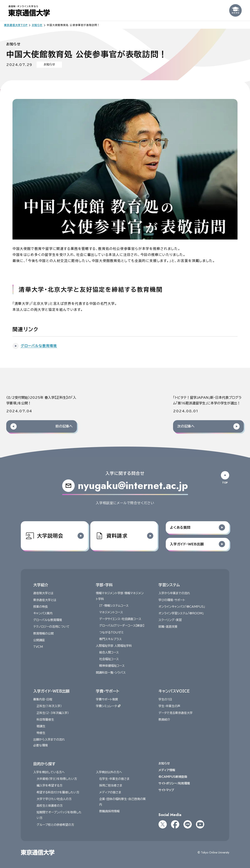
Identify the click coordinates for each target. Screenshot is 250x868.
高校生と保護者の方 (50, 806)
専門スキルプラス (110, 639)
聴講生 (41, 726)
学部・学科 (104, 585)
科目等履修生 (45, 720)
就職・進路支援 (168, 627)
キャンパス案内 (43, 613)
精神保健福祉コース (112, 666)
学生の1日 (165, 700)
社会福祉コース (109, 659)
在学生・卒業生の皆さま (114, 779)
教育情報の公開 (43, 633)
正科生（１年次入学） (49, 706)
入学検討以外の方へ (109, 772)
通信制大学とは (43, 593)
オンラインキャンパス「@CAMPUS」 (182, 607)
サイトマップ (166, 790)
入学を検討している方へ (49, 772)
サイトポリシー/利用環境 (174, 784)
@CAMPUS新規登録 (173, 777)
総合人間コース (109, 653)
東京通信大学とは (45, 600)
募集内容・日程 (43, 700)
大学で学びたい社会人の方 (54, 799)
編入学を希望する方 (50, 786)
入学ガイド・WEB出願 (51, 691)
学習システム (169, 585)
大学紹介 (41, 585)
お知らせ (164, 763)
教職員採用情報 (109, 811)
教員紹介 (164, 720)
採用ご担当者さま (111, 786)
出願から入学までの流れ (49, 740)
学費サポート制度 (107, 700)
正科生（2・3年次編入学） (53, 713)
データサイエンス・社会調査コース (120, 619)
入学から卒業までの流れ (174, 593)
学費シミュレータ (108, 706)
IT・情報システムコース (114, 606)
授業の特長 (41, 607)
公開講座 (39, 640)
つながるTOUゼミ (111, 632)
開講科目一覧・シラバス (111, 673)
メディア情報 (167, 770)
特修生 (41, 733)
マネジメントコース (111, 612)
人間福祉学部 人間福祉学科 (114, 646)
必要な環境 (41, 745)
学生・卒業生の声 (169, 706)
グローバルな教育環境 (48, 620)
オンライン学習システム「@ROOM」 (181, 613)
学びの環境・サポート (172, 600)
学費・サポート (108, 691)
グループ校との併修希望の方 (55, 825)
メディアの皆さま (110, 792)
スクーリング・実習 (170, 620)
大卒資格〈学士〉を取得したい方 (57, 779)
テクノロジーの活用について (51, 627)
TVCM (38, 647)
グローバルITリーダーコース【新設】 (122, 626)
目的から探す (44, 764)
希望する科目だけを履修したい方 (58, 792)
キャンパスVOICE (174, 691)
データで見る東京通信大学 (175, 713)
